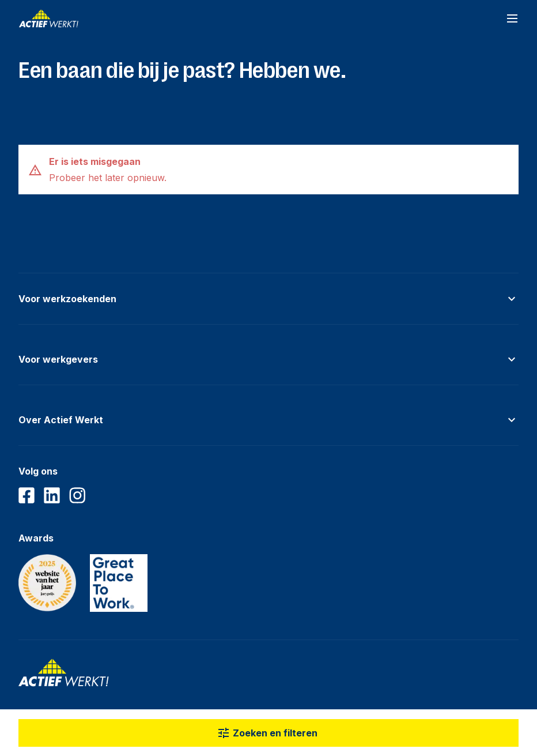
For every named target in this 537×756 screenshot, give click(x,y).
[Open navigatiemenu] (512, 18)
